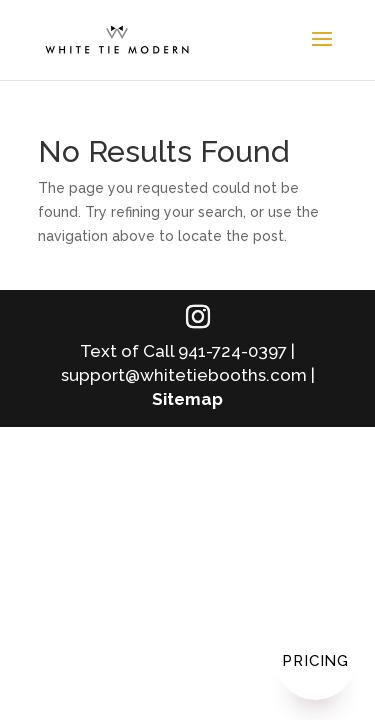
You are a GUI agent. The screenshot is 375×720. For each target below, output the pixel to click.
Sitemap (187, 399)
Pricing (315, 661)
